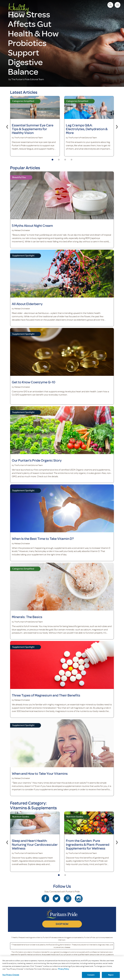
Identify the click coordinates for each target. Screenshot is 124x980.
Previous (7, 126)
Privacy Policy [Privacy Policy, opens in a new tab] (64, 977)
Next (117, 126)
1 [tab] (52, 159)
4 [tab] (72, 159)
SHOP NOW (62, 924)
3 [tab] (65, 159)
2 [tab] (59, 159)
